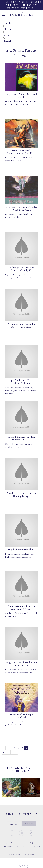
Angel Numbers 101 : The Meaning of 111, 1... (21, 438)
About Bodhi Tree (9, 843)
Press (18, 843)
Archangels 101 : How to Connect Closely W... (21, 269)
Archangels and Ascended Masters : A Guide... (21, 325)
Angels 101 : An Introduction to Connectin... (22, 664)
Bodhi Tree (22, 15)
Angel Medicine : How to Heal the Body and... (21, 382)
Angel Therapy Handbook (22, 550)
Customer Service (35, 846)
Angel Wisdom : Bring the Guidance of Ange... (21, 607)
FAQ (31, 843)
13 (8, 752)
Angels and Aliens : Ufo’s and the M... (21, 95)
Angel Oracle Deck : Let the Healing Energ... (21, 495)
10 (31, 748)
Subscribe (29, 824)
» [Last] (16, 752)
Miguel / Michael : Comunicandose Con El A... (21, 152)
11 (35, 748)
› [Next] (12, 752)
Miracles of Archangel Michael (21, 716)
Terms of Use (20, 846)
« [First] (4, 748)
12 (4, 752)
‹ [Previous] (7, 748)
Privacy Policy (8, 846)
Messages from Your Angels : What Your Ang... (22, 208)
